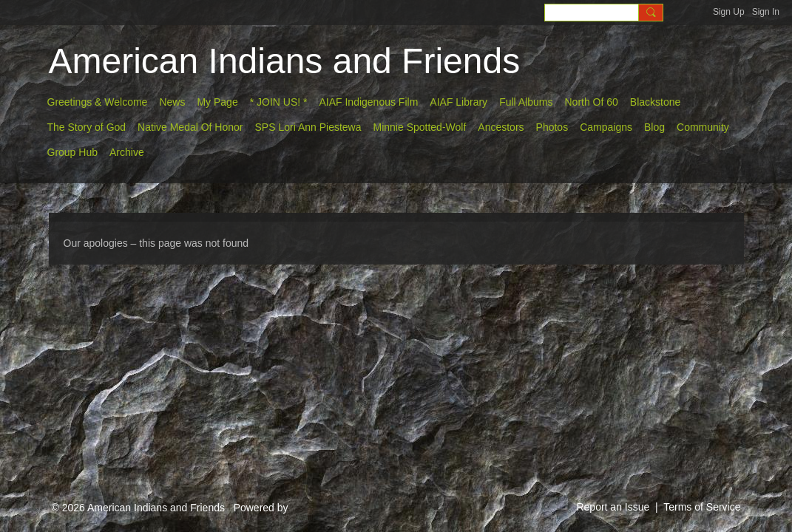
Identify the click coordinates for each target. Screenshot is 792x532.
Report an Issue (613, 507)
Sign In (766, 12)
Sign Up (729, 12)
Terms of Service (702, 507)
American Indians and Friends (285, 61)
